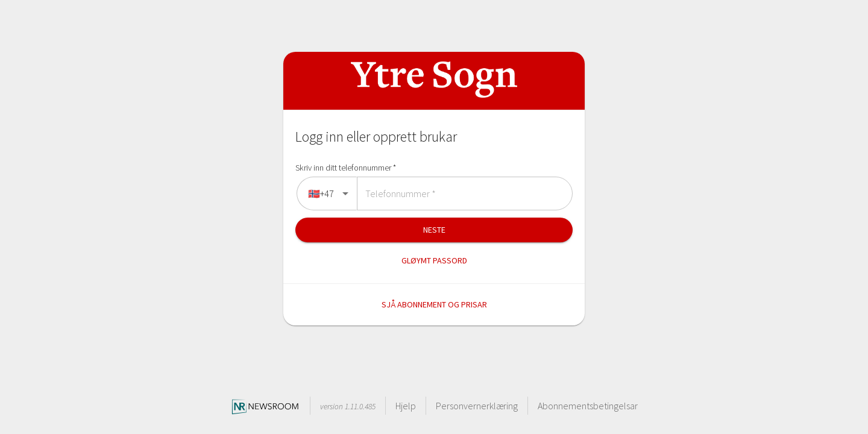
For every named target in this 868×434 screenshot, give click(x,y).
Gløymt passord (434, 260)
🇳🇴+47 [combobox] (321, 193)
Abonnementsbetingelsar (588, 406)
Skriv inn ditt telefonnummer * (346, 168)
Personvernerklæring (477, 406)
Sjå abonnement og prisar (434, 304)
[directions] (325, 193)
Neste (434, 230)
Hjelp (406, 406)
